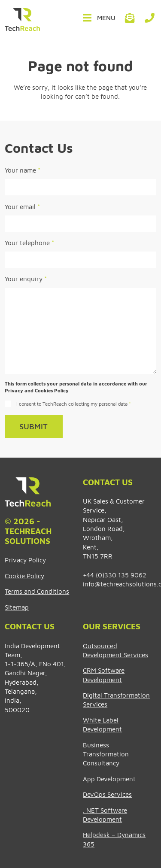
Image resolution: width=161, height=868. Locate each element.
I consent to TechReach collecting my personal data (74, 404)
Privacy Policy (25, 560)
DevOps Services (107, 794)
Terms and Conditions (37, 591)
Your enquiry (26, 279)
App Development (109, 779)
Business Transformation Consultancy (106, 754)
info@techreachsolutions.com (130, 18)
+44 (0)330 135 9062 (149, 18)
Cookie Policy (24, 576)
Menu (106, 18)
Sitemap (17, 607)
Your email (22, 206)
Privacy (14, 390)
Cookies (44, 390)
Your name (23, 170)
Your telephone (29, 243)
